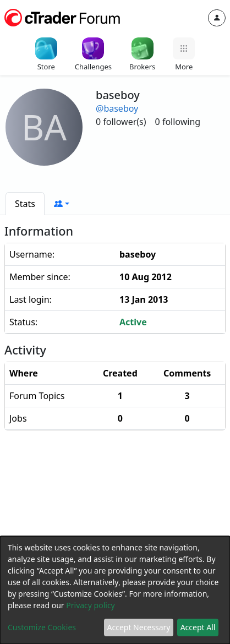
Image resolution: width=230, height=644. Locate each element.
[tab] (25, 204)
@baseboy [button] (117, 108)
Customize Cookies (42, 627)
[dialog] (115, 590)
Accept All (198, 627)
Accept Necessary (139, 627)
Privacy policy (91, 605)
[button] (62, 204)
